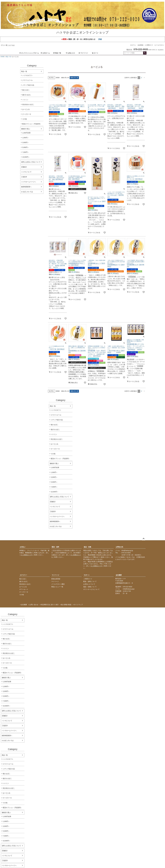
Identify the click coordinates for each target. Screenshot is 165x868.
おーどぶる (26, 109)
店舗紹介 (24, 167)
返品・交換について (90, 587)
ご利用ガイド (149, 45)
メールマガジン (160, 45)
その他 (25, 119)
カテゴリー (23, 575)
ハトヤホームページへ (29, 182)
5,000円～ (26, 147)
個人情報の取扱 (66, 605)
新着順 (58, 78)
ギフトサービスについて (91, 589)
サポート (87, 575)
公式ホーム (45, 53)
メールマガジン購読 (58, 584)
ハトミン (25, 100)
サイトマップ (78, 605)
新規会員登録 (56, 579)
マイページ (83, 53)
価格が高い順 (65, 78)
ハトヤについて (26, 172)
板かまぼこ (26, 90)
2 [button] (141, 78)
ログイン (134, 45)
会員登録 (141, 45)
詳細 (100, 39)
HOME (2, 57)
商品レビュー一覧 (57, 587)
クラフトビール (27, 80)
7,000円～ (26, 152)
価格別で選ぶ (26, 129)
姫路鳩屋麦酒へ (26, 187)
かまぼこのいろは (27, 192)
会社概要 (119, 575)
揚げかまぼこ (27, 95)
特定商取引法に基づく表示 (50, 605)
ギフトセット (24, 589)
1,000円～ (26, 138)
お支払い (23, 547)
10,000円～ (26, 157)
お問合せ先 (119, 547)
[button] (144, 78)
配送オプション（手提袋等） (32, 124)
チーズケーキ (27, 114)
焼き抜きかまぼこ (28, 104)
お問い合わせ (34, 605)
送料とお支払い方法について (31, 162)
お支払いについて (89, 584)
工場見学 (24, 177)
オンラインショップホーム (29, 53)
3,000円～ (26, 142)
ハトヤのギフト (27, 75)
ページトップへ (144, 539)
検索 (145, 53)
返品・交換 (87, 547)
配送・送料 (55, 547)
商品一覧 (57, 53)
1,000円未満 (26, 133)
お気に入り (71, 53)
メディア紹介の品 (28, 85)
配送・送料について (90, 581)
